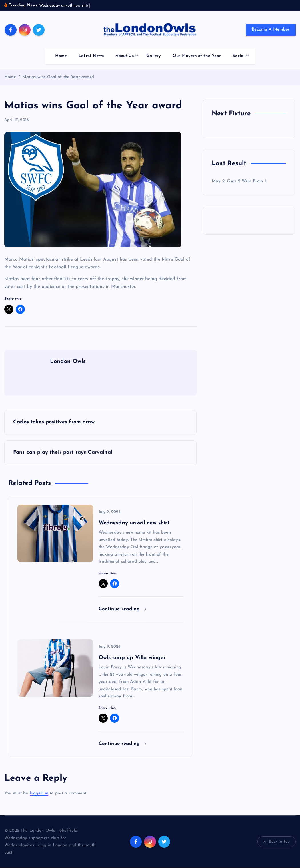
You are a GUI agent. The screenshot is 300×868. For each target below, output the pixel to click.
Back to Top (277, 842)
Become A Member (271, 30)
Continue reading (123, 609)
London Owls (68, 362)
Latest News (91, 56)
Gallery (154, 56)
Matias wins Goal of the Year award (58, 77)
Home (61, 56)
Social (239, 56)
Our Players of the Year (197, 56)
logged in (39, 793)
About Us (125, 56)
